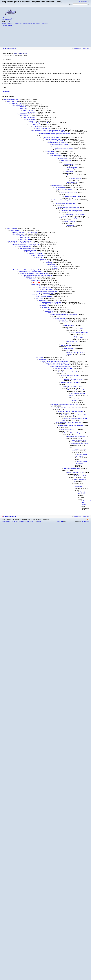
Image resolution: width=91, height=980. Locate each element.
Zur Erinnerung (31, 119)
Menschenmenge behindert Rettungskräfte (64, 315)
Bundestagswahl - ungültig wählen (62, 200)
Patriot (69, 175)
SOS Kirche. (30, 277)
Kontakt (39, 521)
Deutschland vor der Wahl (69, 193)
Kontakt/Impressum (7, 19)
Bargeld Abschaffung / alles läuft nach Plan (64, 404)
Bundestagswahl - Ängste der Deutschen (70, 426)
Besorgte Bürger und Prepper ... (74, 433)
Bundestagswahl (50, 152)
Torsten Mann (18, 23)
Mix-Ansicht (85, 48)
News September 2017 (11, 100)
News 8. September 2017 (69, 429)
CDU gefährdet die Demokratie (51, 302)
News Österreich (12, 229)
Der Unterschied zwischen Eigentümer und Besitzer (48, 130)
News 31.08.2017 (19, 105)
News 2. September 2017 (40, 123)
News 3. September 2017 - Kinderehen (25, 232)
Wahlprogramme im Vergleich (51, 137)
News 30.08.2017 (16, 103)
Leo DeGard (10, 23)
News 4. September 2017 (24, 247)
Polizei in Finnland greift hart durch (56, 363)
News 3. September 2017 (66, 189)
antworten (6, 92)
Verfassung (39, 257)
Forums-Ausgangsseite (11, 18)
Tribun (4, 23)
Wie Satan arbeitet (44, 288)
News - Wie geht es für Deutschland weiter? (55, 361)
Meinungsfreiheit (60, 318)
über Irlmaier (36, 23)
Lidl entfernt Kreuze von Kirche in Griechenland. (34, 273)
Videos (31, 121)
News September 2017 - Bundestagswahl (20, 241)
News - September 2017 (46, 293)
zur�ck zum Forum (9, 49)
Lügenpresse (71, 225)
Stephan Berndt (27, 23)
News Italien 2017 (12, 101)
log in (81, 1)
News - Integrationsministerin (76, 329)
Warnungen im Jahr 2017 (27, 248)
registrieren (86, 1)
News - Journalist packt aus (44, 297)
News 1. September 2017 (31, 118)
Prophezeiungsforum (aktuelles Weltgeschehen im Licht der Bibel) (19, 521)
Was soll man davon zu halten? (61, 367)
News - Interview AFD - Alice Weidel (47, 291)
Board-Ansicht (77, 48)
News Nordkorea (22, 236)
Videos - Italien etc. (70, 221)
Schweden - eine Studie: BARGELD (59, 365)
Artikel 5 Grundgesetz (29, 250)
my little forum (85, 522)
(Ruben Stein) (44, 23)
